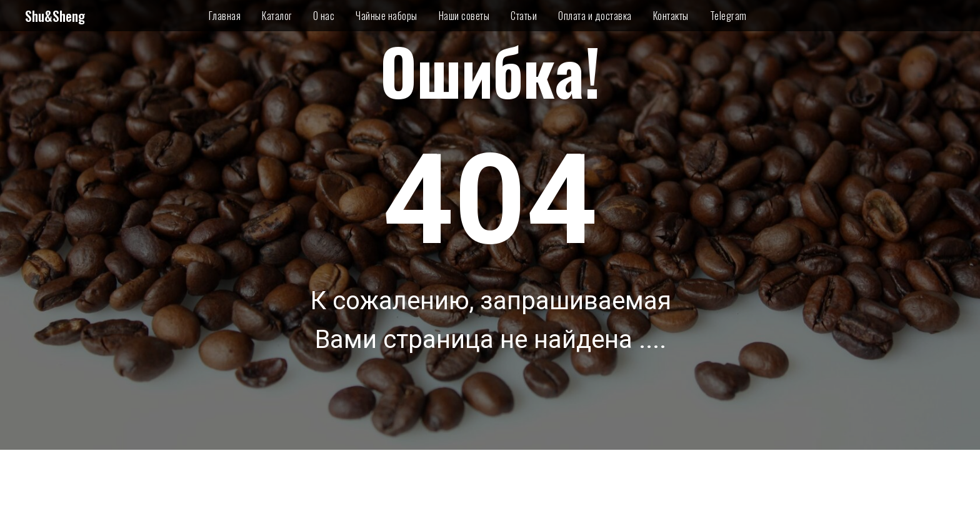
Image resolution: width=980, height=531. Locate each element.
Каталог (277, 16)
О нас (324, 16)
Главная (225, 16)
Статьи (524, 16)
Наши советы (464, 16)
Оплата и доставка (595, 16)
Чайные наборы (387, 16)
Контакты (671, 16)
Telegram (728, 16)
